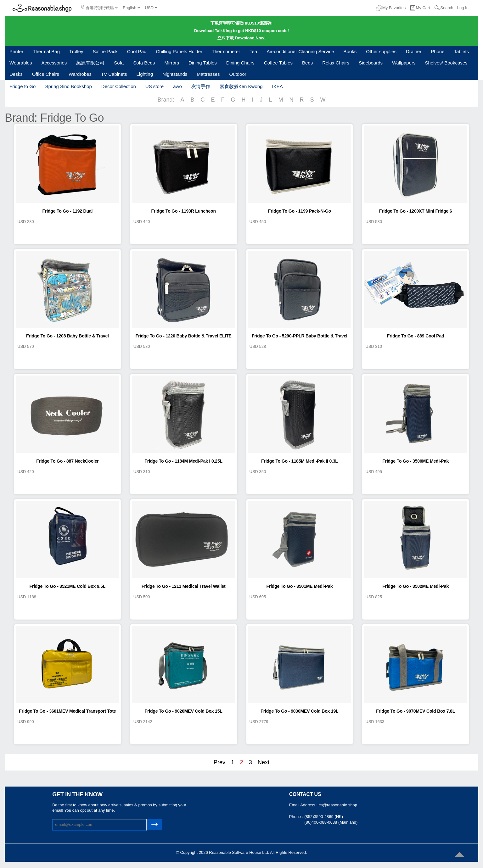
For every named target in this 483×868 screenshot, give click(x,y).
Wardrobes (80, 74)
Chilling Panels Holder (179, 51)
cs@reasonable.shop (338, 805)
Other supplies (381, 51)
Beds (307, 63)
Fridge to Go (22, 86)
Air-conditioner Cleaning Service (300, 51)
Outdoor (238, 74)
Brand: (166, 100)
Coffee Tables (278, 63)
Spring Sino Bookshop (68, 86)
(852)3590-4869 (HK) (324, 817)
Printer (16, 51)
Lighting (145, 74)
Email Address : (304, 805)
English (131, 8)
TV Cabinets (114, 74)
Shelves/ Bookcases (446, 63)
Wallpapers (404, 63)
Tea (253, 51)
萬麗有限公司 (90, 63)
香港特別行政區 (99, 8)
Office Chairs (46, 74)
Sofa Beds (144, 63)
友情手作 (201, 86)
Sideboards (371, 63)
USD (151, 8)
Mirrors (172, 63)
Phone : (297, 817)
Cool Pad (137, 51)
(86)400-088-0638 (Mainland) (331, 822)
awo (177, 86)
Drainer (414, 51)
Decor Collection (119, 86)
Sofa (119, 63)
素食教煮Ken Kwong (241, 86)
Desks (16, 74)
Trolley (76, 51)
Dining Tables (203, 63)
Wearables (21, 63)
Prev (219, 762)
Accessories (54, 63)
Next (264, 762)
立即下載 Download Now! (241, 38)
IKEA (277, 86)
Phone (438, 51)
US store (154, 86)
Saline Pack (105, 51)
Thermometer (226, 51)
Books (350, 51)
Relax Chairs (336, 63)
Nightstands (175, 74)
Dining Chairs (240, 63)
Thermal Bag (46, 51)
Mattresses (208, 74)
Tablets (462, 51)
